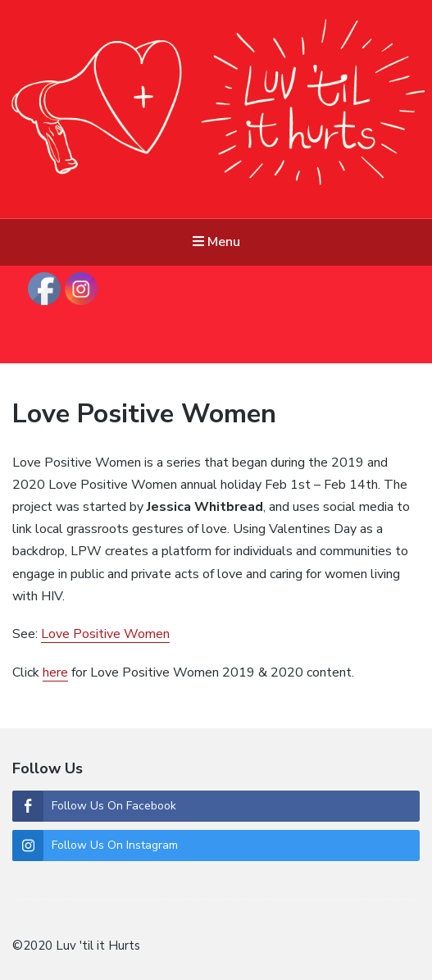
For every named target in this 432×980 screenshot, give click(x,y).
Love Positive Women (144, 414)
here (55, 672)
